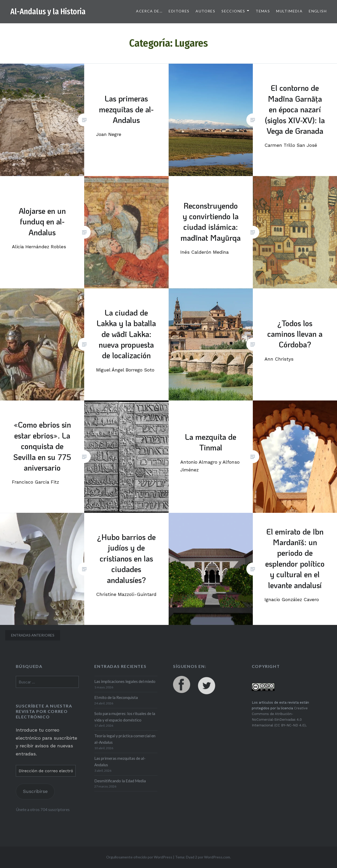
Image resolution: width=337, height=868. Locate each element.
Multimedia (289, 11)
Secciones (233, 11)
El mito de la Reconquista (116, 697)
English (318, 11)
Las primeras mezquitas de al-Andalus (120, 761)
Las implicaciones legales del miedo (125, 681)
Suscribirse (35, 791)
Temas (263, 11)
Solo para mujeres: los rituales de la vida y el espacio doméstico (125, 717)
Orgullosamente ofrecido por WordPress (139, 857)
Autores (205, 11)
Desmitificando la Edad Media (120, 781)
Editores (179, 11)
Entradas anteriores (33, 635)
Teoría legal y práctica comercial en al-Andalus (125, 739)
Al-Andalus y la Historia (48, 12)
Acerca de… (149, 11)
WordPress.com (217, 857)
